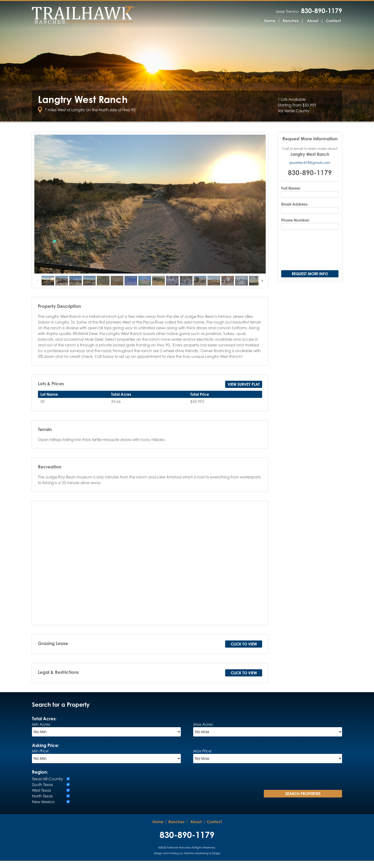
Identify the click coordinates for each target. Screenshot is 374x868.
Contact (333, 21)
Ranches (291, 21)
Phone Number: (296, 228)
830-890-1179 (322, 11)
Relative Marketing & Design (202, 860)
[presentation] (310, 258)
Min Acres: (41, 731)
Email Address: (295, 212)
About (313, 21)
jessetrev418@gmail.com (310, 170)
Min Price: (41, 758)
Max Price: (203, 758)
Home (270, 21)
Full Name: (291, 195)
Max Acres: (203, 731)
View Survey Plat (244, 391)
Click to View (244, 651)
